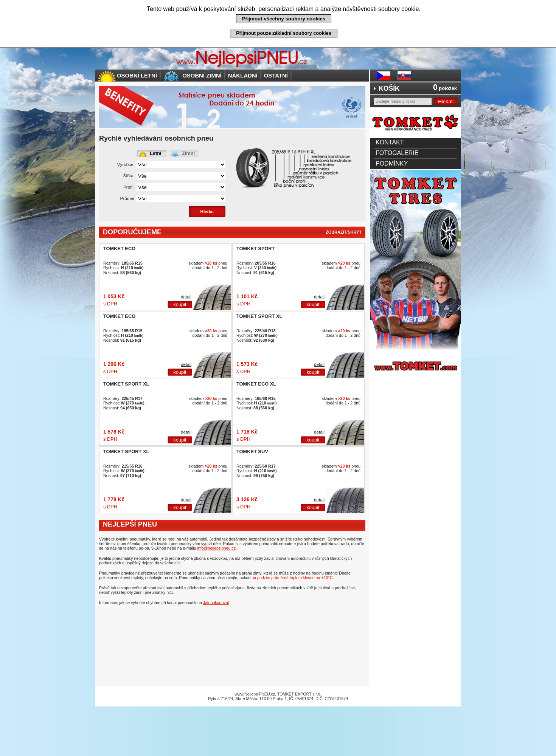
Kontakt (390, 142)
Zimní (188, 153)
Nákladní (243, 75)
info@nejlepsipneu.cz (217, 548)
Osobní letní (137, 75)
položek (445, 88)
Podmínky (392, 163)
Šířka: (129, 176)
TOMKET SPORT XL (259, 316)
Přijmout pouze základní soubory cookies (284, 33)
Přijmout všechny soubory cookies (284, 19)
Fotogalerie (397, 153)
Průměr (127, 198)
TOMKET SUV (252, 452)
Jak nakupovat (216, 603)
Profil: (129, 187)
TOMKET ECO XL (256, 384)
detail (186, 297)
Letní (156, 153)
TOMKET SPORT (255, 249)
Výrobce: (126, 164)
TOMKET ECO (119, 249)
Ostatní (276, 75)
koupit (180, 304)
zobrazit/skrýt (344, 232)
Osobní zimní (202, 75)
